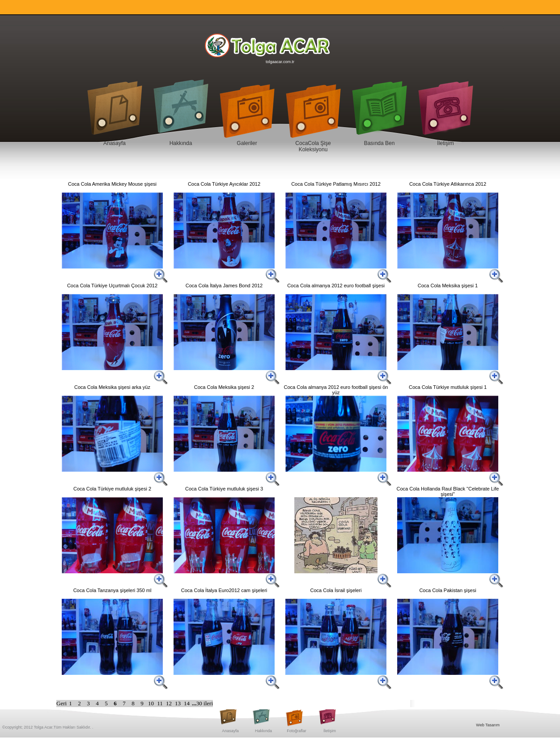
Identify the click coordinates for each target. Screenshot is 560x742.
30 (200, 703)
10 (152, 703)
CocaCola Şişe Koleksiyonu (313, 146)
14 (187, 703)
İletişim (445, 143)
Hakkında (181, 143)
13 (178, 703)
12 (170, 703)
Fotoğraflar (297, 731)
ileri (208, 703)
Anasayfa (115, 143)
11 (161, 703)
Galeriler (247, 143)
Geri (62, 703)
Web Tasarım (488, 725)
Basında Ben (380, 143)
